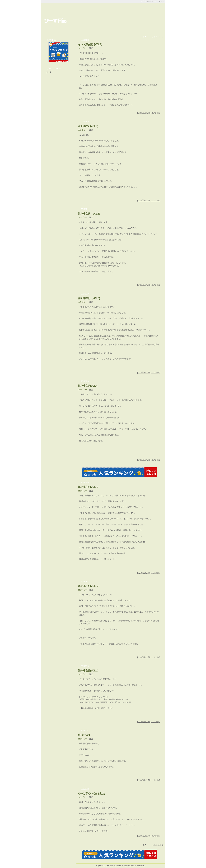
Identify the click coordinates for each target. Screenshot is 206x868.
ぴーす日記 (55, 21)
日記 (91, 48)
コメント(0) (156, 113)
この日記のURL (144, 113)
